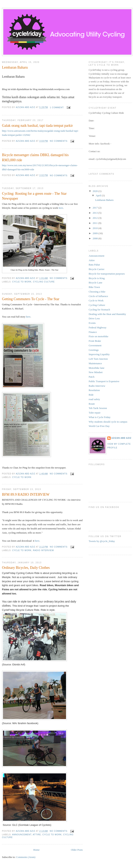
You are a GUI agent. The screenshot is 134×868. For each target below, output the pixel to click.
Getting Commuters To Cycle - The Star (31, 299)
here (61, 208)
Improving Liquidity (99, 354)
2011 (95, 223)
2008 (95, 238)
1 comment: (57, 108)
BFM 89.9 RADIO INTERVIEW (26, 495)
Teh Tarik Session (98, 408)
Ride (91, 395)
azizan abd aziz (121, 438)
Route (92, 404)
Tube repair (95, 413)
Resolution (94, 390)
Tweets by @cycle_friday (102, 541)
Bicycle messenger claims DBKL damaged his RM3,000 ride (35, 157)
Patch (92, 377)
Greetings (94, 350)
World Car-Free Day (99, 426)
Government (95, 345)
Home (36, 850)
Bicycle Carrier (97, 269)
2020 (95, 191)
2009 (95, 233)
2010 (95, 228)
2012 (95, 218)
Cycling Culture (44, 282)
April (99, 195)
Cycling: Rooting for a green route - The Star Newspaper (34, 196)
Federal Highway (98, 327)
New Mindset (96, 372)
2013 (95, 213)
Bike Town (94, 287)
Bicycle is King (97, 278)
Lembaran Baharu (15, 67)
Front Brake (95, 341)
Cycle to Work (22, 282)
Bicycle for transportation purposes (107, 274)
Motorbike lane (97, 368)
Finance (93, 332)
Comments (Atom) (26, 857)
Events (92, 323)
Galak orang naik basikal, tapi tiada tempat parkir (37, 126)
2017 (95, 208)
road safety (94, 399)
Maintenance (95, 363)
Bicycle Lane (95, 283)
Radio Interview (43, 550)
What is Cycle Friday (100, 417)
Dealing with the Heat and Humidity (107, 314)
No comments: (59, 141)
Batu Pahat (94, 265)
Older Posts (77, 850)
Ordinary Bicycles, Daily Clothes (26, 568)
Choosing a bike (97, 292)
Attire (37, 835)
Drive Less (94, 318)
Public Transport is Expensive (104, 381)
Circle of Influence (98, 296)
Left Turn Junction (98, 359)
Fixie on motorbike (99, 336)
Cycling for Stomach (99, 310)
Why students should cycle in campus (108, 422)
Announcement (22, 835)
